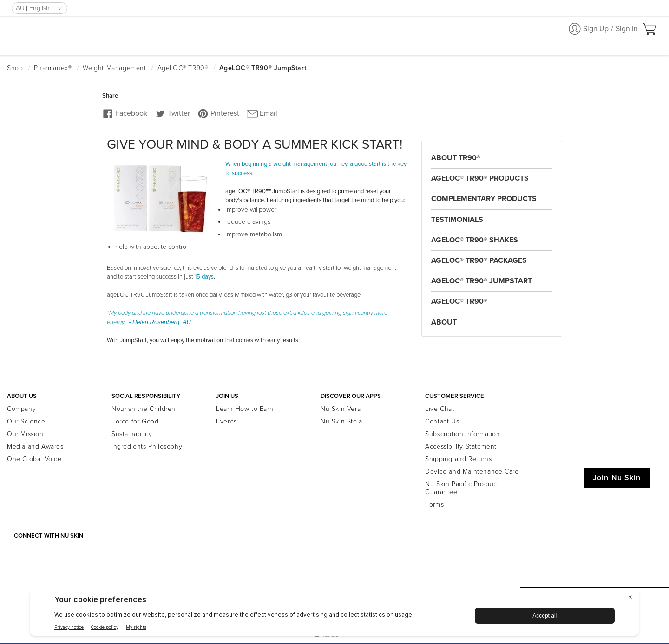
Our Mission (25, 434)
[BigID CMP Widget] (334, 614)
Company (21, 409)
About (444, 322)
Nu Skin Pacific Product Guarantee (461, 488)
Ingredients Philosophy (147, 446)
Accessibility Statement (461, 446)
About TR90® (456, 158)
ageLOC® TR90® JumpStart (482, 281)
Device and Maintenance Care (472, 472)
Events (226, 421)
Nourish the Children (144, 409)
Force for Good (135, 421)
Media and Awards (35, 446)
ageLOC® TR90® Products (480, 178)
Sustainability (132, 434)
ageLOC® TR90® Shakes (475, 240)
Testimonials (457, 220)
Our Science (26, 421)
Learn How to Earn (245, 409)
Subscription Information (462, 434)
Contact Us (442, 421)
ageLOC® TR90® (459, 301)
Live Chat (439, 409)
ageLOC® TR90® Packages (479, 260)
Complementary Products (484, 199)
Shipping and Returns (458, 459)
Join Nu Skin (617, 478)
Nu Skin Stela (341, 421)
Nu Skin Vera (341, 409)
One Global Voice (34, 459)
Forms (434, 504)
